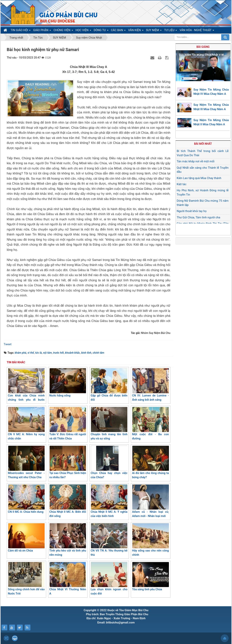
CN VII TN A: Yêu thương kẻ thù (109, 540)
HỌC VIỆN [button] (83, 31)
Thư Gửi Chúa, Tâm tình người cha (199, 217)
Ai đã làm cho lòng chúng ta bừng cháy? (150, 462)
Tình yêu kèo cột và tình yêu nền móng (68, 540)
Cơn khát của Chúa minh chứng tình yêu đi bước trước (26, 387)
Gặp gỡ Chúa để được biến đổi (109, 385)
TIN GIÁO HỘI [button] (21, 31)
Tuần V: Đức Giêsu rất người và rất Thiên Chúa (68, 424)
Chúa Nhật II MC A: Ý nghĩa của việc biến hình (109, 501)
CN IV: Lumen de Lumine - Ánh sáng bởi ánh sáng (150, 385)
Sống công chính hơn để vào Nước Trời (26, 579)
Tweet (8, 344)
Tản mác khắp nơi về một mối (196, 161)
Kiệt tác (182, 184)
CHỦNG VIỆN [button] (63, 31)
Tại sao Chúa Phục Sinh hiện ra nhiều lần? (68, 462)
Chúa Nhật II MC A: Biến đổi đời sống (68, 501)
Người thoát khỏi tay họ (192, 211)
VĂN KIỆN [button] (136, 31)
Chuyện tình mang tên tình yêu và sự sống (109, 424)
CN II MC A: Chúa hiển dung (26, 499)
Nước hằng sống (68, 383)
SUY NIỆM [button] (154, 31)
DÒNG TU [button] (101, 31)
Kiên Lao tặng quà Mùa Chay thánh (199, 178)
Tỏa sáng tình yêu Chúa (150, 576)
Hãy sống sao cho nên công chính (150, 540)
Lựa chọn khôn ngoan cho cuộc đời (109, 579)
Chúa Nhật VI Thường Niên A (68, 579)
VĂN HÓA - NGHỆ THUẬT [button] (197, 31)
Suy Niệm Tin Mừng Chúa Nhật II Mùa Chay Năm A (211, 122)
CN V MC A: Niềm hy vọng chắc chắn (26, 424)
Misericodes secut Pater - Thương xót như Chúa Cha (26, 462)
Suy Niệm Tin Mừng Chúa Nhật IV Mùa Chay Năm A (211, 92)
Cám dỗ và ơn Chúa (26, 538)
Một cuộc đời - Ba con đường (150, 424)
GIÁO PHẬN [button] (42, 31)
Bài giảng (203, 47)
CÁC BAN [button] (118, 31)
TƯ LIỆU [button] (171, 31)
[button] (203, 65)
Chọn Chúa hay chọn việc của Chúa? (109, 462)
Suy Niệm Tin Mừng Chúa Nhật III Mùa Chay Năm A (211, 107)
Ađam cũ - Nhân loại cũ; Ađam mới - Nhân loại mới (150, 501)
